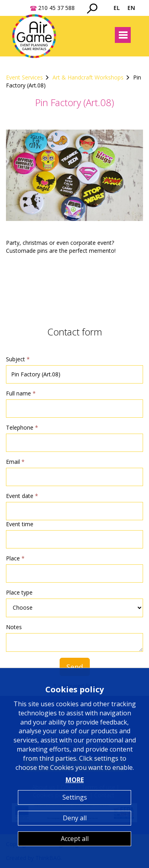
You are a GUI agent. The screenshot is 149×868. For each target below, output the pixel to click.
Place (15, 558)
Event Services (24, 77)
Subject (18, 359)
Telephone (22, 427)
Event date (22, 496)
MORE (75, 780)
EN (131, 8)
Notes (14, 627)
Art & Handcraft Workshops (88, 77)
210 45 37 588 (56, 8)
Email (15, 462)
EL (117, 8)
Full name (21, 393)
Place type (19, 592)
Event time (20, 524)
